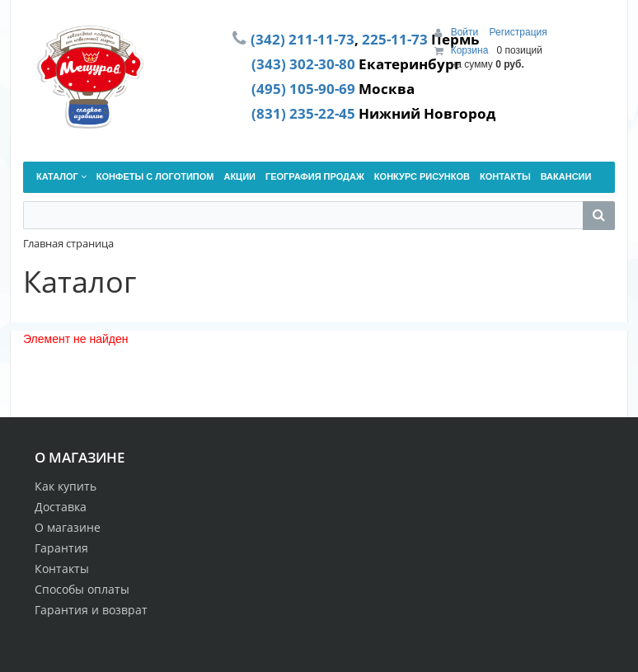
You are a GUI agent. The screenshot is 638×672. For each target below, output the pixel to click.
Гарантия (61, 548)
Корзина (470, 50)
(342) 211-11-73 (303, 39)
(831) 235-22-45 (303, 113)
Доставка (61, 507)
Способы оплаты (82, 589)
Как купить (66, 486)
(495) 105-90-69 (303, 88)
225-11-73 (395, 39)
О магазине (68, 527)
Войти (466, 32)
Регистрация (518, 32)
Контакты (62, 569)
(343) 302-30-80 (303, 63)
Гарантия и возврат (91, 610)
